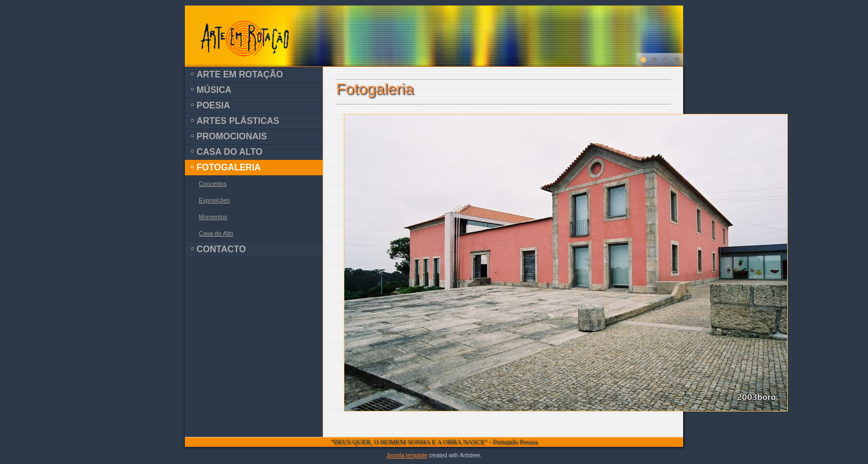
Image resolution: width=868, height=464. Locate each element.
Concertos (213, 184)
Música (214, 90)
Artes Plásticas (238, 121)
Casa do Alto (229, 152)
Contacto (221, 249)
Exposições (214, 200)
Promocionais (232, 136)
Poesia (213, 105)
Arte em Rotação (240, 74)
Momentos (213, 217)
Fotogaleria (229, 167)
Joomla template (407, 455)
